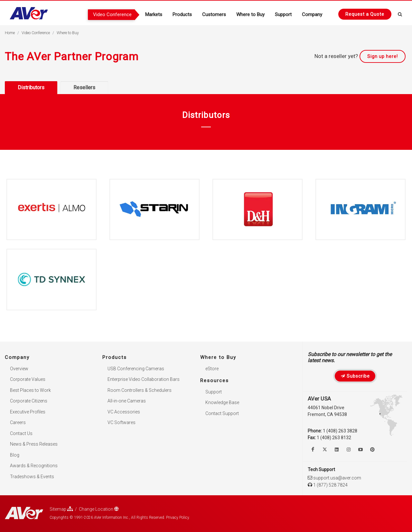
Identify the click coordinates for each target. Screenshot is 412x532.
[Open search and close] (400, 13)
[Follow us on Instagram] (349, 450)
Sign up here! (383, 56)
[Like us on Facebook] (313, 450)
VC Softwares (122, 422)
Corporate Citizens (29, 401)
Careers (18, 422)
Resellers (84, 87)
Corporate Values (28, 379)
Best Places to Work (30, 390)
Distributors (31, 87)
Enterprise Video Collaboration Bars (144, 379)
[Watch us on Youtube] (360, 450)
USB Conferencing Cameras (136, 369)
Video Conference (36, 33)
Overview (19, 369)
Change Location (99, 509)
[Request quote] (365, 14)
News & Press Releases (34, 444)
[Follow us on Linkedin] (337, 450)
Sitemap (61, 509)
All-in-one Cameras (127, 401)
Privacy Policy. (178, 517)
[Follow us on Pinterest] (372, 450)
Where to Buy (68, 33)
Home (10, 33)
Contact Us (21, 433)
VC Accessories (124, 412)
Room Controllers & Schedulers (140, 390)
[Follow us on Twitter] (325, 450)
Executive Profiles (28, 412)
